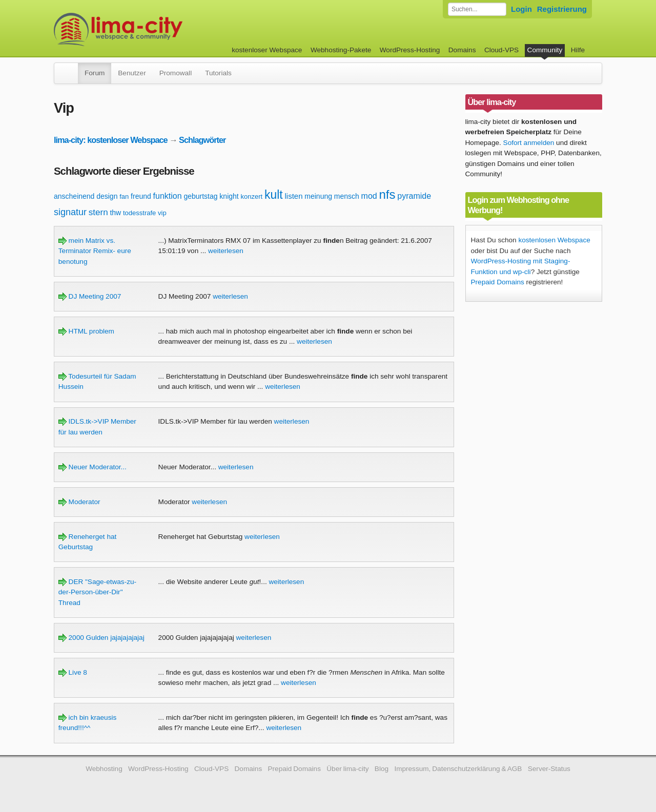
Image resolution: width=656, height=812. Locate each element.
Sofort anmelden (529, 143)
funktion (168, 196)
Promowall (176, 73)
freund (141, 196)
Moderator (79, 502)
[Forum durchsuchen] (477, 9)
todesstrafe (139, 213)
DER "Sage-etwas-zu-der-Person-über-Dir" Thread (97, 592)
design (107, 196)
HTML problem (86, 331)
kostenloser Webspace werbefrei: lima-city (156, 29)
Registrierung (562, 9)
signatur (70, 212)
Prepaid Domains (498, 282)
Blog (382, 769)
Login (521, 9)
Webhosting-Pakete (341, 50)
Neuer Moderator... (93, 467)
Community (545, 50)
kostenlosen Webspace (554, 240)
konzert (252, 196)
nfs (387, 194)
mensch (347, 196)
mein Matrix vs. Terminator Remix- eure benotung (95, 251)
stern (98, 212)
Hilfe (578, 50)
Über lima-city (347, 769)
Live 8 (73, 672)
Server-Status (549, 769)
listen (294, 196)
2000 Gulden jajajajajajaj (101, 638)
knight (229, 196)
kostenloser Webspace (267, 50)
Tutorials (218, 73)
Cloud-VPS (501, 50)
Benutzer (132, 73)
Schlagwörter (202, 140)
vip (162, 213)
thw (115, 213)
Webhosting (104, 769)
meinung (318, 196)
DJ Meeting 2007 (90, 296)
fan (124, 196)
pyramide (414, 196)
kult (274, 195)
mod (369, 196)
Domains (462, 50)
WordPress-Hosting (410, 50)
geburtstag (200, 196)
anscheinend (74, 196)
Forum (95, 73)
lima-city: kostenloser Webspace (111, 140)
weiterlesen (226, 251)
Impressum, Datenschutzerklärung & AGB (458, 769)
